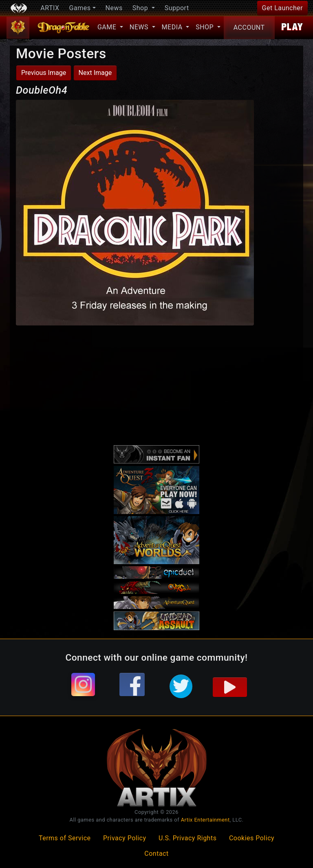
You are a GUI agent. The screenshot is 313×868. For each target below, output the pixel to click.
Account (249, 27)
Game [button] (108, 27)
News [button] (140, 27)
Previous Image (44, 73)
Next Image (95, 73)
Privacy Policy (125, 838)
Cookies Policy (252, 838)
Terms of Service (65, 838)
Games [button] (80, 8)
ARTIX (50, 8)
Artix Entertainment (205, 820)
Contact (156, 854)
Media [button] (173, 27)
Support (177, 8)
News (114, 8)
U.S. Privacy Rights (187, 838)
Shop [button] (141, 8)
